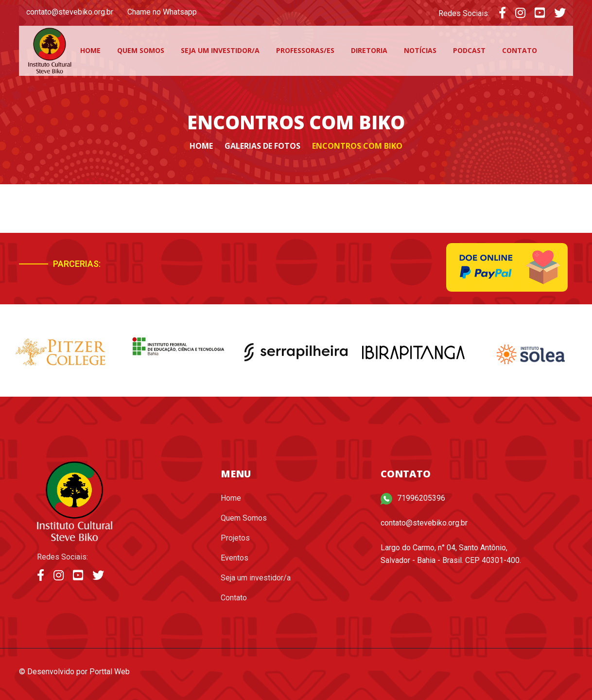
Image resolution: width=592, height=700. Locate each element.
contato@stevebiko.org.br (70, 12)
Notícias (420, 50)
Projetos (235, 538)
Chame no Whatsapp (162, 12)
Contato (520, 50)
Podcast (469, 50)
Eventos (235, 558)
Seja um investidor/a (220, 50)
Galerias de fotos (262, 146)
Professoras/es (305, 50)
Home (90, 50)
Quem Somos (141, 50)
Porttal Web (110, 672)
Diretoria (369, 50)
